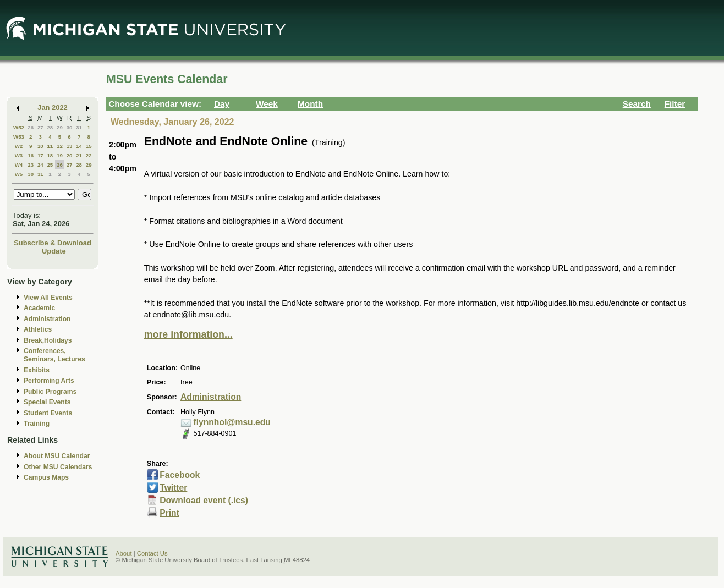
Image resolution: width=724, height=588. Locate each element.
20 (70, 155)
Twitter (173, 488)
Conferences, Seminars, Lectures (54, 355)
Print (169, 513)
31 (79, 127)
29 (60, 127)
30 (70, 127)
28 (50, 127)
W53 (19, 137)
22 (89, 155)
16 (31, 155)
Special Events (47, 402)
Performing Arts (49, 381)
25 (50, 165)
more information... (188, 334)
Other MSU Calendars (58, 467)
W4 (19, 165)
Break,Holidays (48, 340)
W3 (19, 155)
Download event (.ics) (204, 500)
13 (70, 146)
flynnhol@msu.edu (232, 422)
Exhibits (37, 370)
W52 (19, 127)
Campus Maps (46, 477)
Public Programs (50, 392)
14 (79, 146)
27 (40, 127)
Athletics (38, 329)
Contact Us (152, 553)
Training (37, 424)
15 (89, 146)
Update (54, 251)
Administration (47, 319)
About (124, 553)
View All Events (48, 298)
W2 (19, 146)
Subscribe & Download (53, 243)
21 (79, 155)
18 (50, 155)
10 (40, 146)
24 (40, 165)
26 (31, 127)
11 (50, 146)
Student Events (48, 413)
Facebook (180, 475)
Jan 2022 (53, 108)
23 (31, 165)
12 (60, 146)
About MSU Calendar (57, 456)
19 (60, 155)
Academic (39, 308)
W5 (19, 174)
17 (40, 155)
